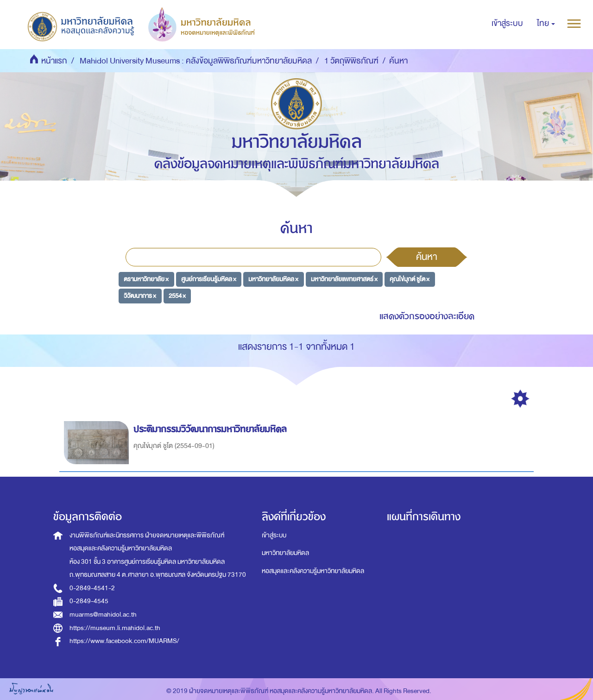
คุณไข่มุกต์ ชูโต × (410, 279)
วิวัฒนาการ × (140, 295)
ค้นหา (427, 257)
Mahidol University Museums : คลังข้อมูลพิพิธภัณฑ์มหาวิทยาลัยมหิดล (196, 61)
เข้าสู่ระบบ (274, 535)
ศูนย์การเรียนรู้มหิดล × (209, 279)
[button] (546, 24)
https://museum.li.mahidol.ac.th (115, 628)
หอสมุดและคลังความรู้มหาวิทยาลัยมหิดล (313, 571)
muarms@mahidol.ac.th (103, 615)
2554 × (177, 295)
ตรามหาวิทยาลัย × (146, 279)
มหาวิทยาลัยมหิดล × (273, 279)
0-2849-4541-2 (92, 588)
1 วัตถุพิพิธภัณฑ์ (351, 61)
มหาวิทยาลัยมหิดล (285, 553)
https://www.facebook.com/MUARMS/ (124, 641)
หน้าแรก (54, 61)
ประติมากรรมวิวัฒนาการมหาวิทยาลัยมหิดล (211, 429)
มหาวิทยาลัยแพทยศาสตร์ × (344, 279)
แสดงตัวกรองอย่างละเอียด (427, 316)
